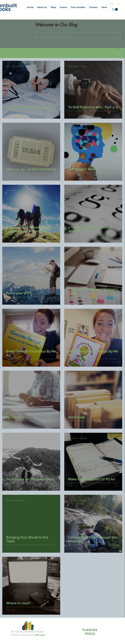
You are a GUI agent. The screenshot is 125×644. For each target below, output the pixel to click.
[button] (119, 49)
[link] (115, 9)
